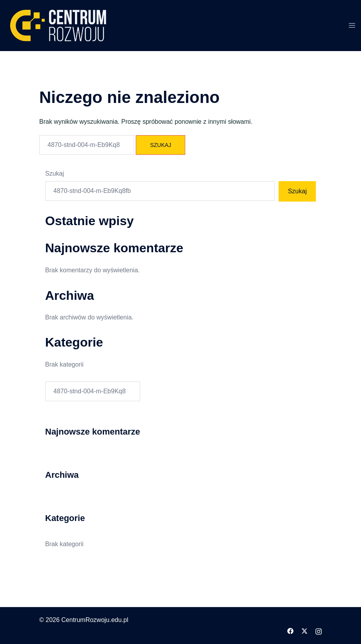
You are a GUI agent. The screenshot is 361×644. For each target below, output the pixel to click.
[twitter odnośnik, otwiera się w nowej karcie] (304, 630)
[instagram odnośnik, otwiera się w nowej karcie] (319, 630)
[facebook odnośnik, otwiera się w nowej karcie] (290, 630)
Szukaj (55, 173)
